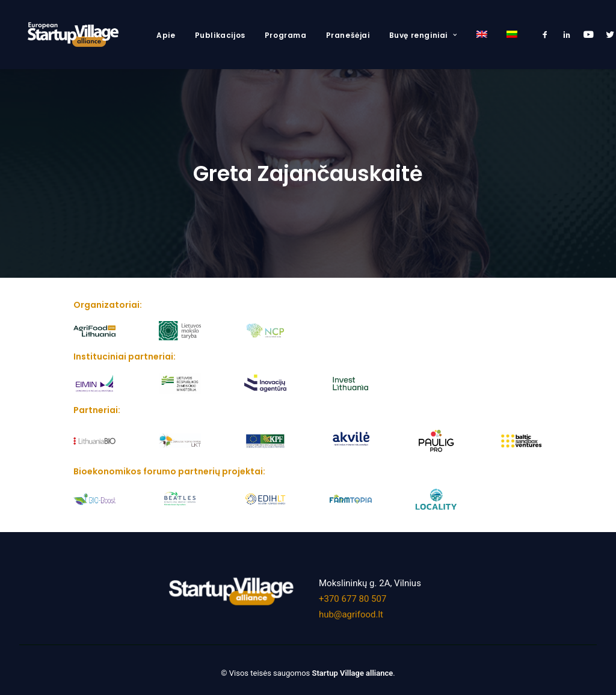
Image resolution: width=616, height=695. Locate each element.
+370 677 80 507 (353, 593)
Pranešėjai (348, 35)
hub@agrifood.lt (351, 608)
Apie (166, 35)
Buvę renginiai (423, 35)
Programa (286, 35)
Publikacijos (220, 35)
